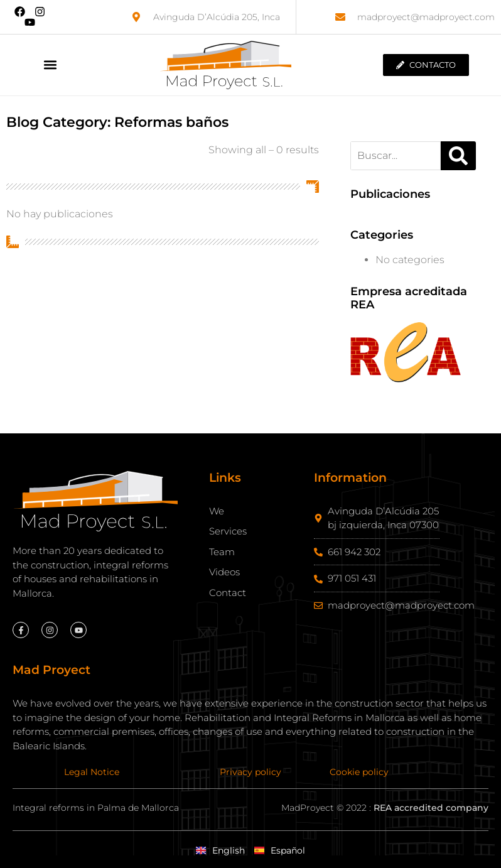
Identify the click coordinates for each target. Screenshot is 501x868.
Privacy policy (251, 772)
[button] (50, 65)
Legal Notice (92, 772)
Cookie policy (359, 772)
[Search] (458, 156)
